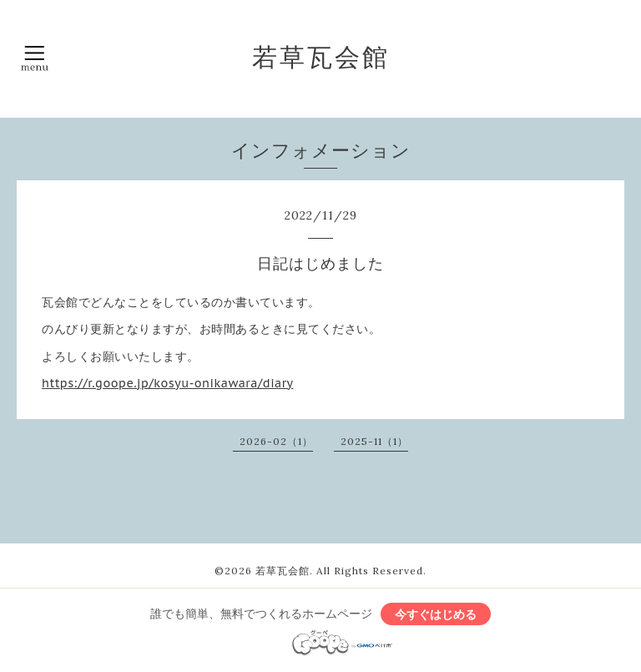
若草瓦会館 (321, 57)
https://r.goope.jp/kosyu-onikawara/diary (168, 383)
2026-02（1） (276, 441)
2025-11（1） (374, 441)
